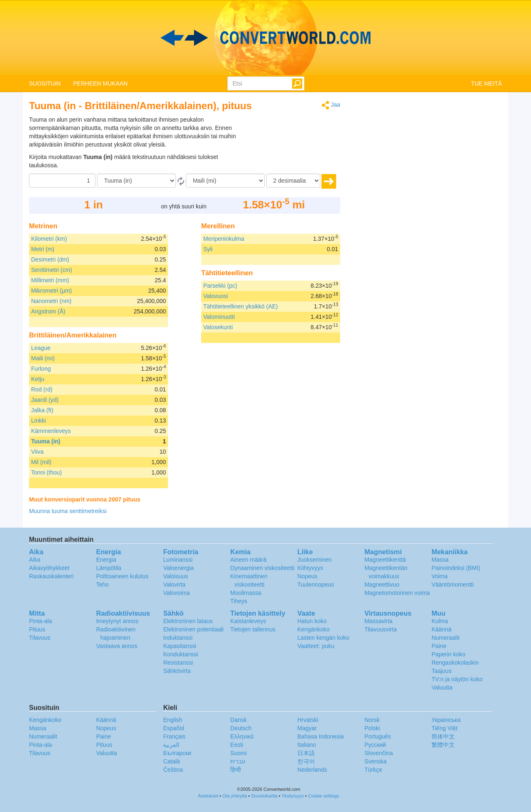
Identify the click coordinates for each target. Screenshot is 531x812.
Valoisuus (175, 576)
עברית (238, 761)
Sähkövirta (177, 671)
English (173, 720)
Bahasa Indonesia (321, 736)
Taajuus (441, 671)
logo (265, 38)
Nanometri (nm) (51, 301)
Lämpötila (109, 568)
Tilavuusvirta (380, 629)
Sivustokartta (264, 796)
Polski (372, 728)
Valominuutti (219, 317)
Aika (35, 560)
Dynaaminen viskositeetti (262, 568)
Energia (106, 560)
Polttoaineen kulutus (122, 576)
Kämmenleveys (51, 431)
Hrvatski (308, 720)
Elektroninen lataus (188, 621)
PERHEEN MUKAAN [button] (100, 83)
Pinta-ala (40, 621)
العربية (171, 745)
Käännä (441, 629)
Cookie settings (323, 796)
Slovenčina (379, 753)
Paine (439, 646)
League (41, 348)
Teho (102, 585)
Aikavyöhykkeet (49, 568)
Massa (440, 560)
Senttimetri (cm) (52, 270)
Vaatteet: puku (316, 646)
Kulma (440, 621)
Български (177, 753)
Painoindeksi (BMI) (456, 568)
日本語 (306, 753)
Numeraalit (446, 638)
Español (174, 728)
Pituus (37, 629)
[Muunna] (225, 181)
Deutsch (241, 728)
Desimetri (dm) (50, 259)
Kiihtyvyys (310, 568)
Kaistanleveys (248, 621)
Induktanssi (178, 638)
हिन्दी (236, 770)
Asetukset (208, 796)
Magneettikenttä (385, 560)
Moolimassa (246, 593)
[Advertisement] (288, 136)
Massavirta (378, 621)
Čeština (173, 770)
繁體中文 (443, 745)
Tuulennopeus (316, 585)
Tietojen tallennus (253, 629)
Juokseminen (315, 560)
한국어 (306, 761)
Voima (440, 576)
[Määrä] (62, 181)
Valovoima (176, 593)
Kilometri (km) (49, 239)
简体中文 (443, 736)
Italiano (307, 745)
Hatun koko (312, 621)
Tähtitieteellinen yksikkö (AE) (241, 306)
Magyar (307, 728)
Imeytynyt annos (117, 621)
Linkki (39, 421)
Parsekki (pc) (220, 286)
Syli (208, 249)
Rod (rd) (42, 389)
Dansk (239, 720)
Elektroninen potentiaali (193, 629)
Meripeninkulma (224, 239)
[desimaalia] (293, 181)
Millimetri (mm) (50, 280)
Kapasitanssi (179, 646)
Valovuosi (216, 296)
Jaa (331, 105)
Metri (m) (43, 249)
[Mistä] (136, 181)
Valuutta (442, 687)
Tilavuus (40, 638)
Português (378, 736)
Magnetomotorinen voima (397, 593)
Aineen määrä (248, 560)
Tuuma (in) (46, 441)
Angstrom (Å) (48, 311)
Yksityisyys (292, 796)
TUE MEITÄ (486, 83)
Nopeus (307, 576)
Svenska (375, 761)
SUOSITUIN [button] (45, 83)
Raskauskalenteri (51, 576)
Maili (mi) (43, 358)
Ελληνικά (242, 736)
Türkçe (373, 770)
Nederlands (312, 770)
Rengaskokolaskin (455, 663)
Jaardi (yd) (45, 400)
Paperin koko (448, 654)
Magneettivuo (382, 585)
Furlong (41, 369)
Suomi (239, 753)
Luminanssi (178, 560)
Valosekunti (218, 327)
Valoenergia (178, 568)
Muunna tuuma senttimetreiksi (68, 511)
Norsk (372, 720)
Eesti (237, 745)
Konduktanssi (180, 654)
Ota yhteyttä (235, 796)
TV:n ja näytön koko (457, 679)
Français (174, 736)
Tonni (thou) (46, 472)
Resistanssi (178, 663)
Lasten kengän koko (323, 638)
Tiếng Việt (445, 728)
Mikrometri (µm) (51, 291)
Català (171, 761)
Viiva (37, 452)
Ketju (38, 379)
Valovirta (174, 585)
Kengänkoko (314, 629)
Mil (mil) (41, 462)
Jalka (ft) (42, 410)
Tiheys (239, 601)
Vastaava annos (117, 646)
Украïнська (446, 720)
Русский (375, 745)
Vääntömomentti (453, 585)
